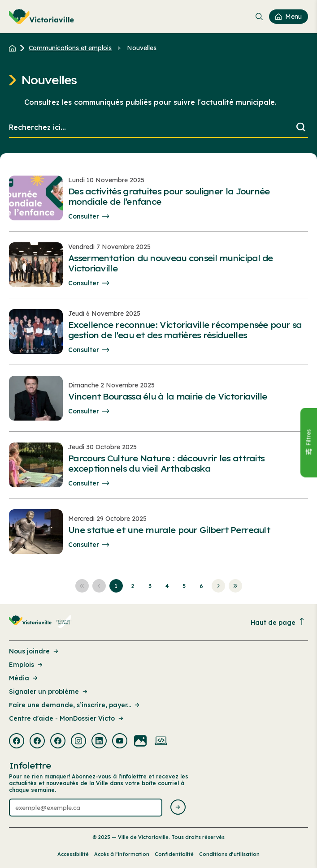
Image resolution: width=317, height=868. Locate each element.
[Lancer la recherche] (301, 128)
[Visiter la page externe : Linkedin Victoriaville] (99, 742)
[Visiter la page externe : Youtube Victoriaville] (120, 742)
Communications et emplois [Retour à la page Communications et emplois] (70, 48)
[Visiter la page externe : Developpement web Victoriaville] (161, 742)
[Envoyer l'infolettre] (178, 808)
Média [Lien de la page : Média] (24, 678)
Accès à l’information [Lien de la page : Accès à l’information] (122, 854)
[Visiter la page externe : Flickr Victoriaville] (140, 742)
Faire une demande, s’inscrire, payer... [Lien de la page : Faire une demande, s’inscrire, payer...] (75, 705)
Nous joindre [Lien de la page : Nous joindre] (34, 651)
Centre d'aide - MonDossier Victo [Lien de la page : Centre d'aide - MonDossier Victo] (67, 718)
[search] (158, 128)
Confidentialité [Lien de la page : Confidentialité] (174, 854)
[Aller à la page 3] (150, 586)
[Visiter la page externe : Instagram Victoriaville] (78, 742)
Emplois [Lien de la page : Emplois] (26, 665)
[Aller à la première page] (82, 586)
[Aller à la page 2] (133, 586)
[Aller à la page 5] (184, 586)
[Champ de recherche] (158, 128)
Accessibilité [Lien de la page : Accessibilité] (73, 854)
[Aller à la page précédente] (99, 586)
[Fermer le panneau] (308, 443)
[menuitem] (41, 17)
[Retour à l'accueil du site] (15, 48)
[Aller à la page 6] (201, 586)
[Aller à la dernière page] (235, 586)
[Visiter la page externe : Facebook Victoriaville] (17, 742)
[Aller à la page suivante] (218, 586)
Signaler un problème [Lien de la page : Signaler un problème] (49, 692)
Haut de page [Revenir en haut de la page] (278, 622)
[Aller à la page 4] (167, 586)
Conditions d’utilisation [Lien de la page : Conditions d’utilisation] (229, 854)
